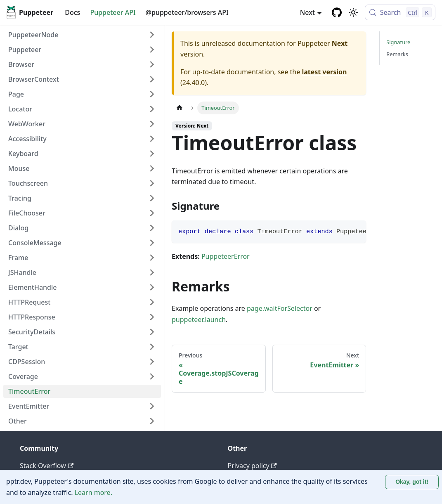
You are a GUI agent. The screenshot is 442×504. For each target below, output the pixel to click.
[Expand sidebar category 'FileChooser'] (152, 213)
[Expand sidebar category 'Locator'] (152, 109)
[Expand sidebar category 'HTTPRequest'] (152, 302)
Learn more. (93, 492)
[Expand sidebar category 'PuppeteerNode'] (152, 35)
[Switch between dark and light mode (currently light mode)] (353, 12)
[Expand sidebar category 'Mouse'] (152, 168)
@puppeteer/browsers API (187, 12)
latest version (324, 72)
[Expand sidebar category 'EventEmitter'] (152, 406)
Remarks (397, 54)
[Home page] (180, 108)
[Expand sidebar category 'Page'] (152, 94)
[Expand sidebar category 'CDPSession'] (152, 362)
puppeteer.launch (199, 319)
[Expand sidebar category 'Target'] (152, 347)
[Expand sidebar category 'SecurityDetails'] (152, 332)
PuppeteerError (226, 256)
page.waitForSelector (280, 308)
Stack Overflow (47, 466)
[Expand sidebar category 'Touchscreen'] (152, 183)
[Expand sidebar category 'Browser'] (152, 64)
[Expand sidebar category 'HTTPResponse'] (152, 317)
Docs (72, 12)
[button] (82, 50)
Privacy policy (252, 466)
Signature (398, 42)
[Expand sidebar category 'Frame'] (152, 258)
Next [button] (307, 12)
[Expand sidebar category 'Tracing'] (152, 198)
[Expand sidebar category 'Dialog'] (152, 228)
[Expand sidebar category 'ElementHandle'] (152, 287)
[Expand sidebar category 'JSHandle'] (152, 272)
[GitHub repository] (337, 12)
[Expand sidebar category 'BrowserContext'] (152, 79)
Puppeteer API (113, 12)
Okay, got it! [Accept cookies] (412, 482)
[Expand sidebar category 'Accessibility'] (152, 139)
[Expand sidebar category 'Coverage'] (152, 376)
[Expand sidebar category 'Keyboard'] (152, 154)
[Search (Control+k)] (400, 12)
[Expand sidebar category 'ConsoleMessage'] (152, 243)
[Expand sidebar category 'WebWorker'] (152, 124)
